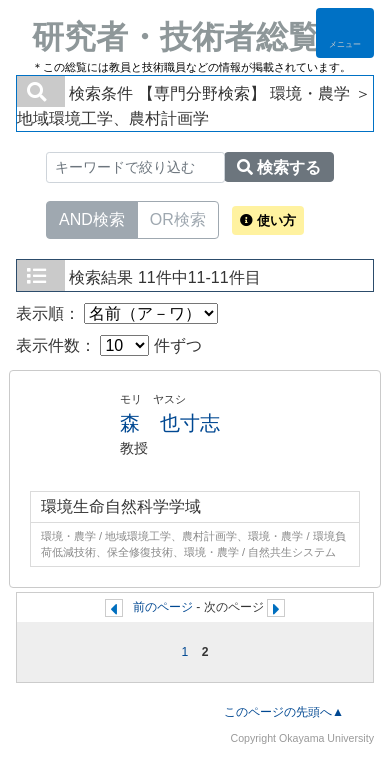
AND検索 (92, 218)
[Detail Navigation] (345, 33)
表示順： (117, 313)
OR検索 (178, 218)
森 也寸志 (170, 423)
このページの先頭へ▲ (284, 712)
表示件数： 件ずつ (109, 345)
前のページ (163, 607)
